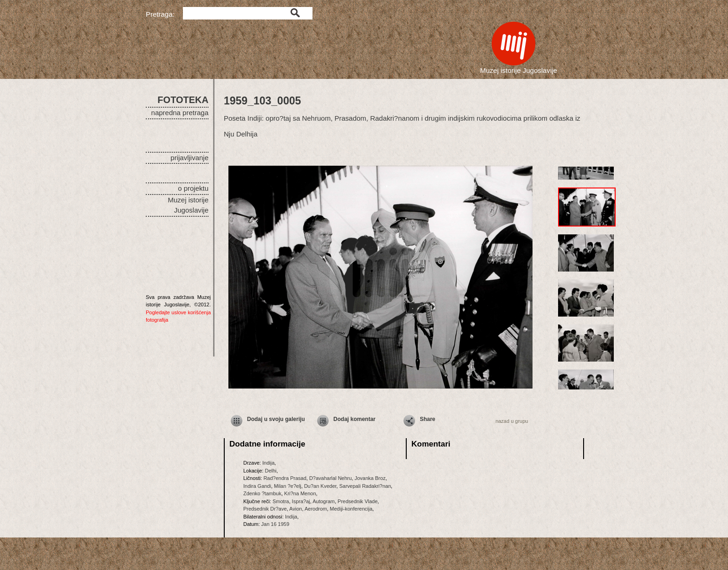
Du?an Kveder (320, 486)
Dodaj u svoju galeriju (276, 419)
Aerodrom (316, 509)
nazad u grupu (512, 421)
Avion (296, 509)
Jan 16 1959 (276, 524)
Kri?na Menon (300, 493)
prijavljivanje (189, 158)
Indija (268, 463)
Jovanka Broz (370, 478)
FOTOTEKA (183, 100)
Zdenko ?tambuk (262, 493)
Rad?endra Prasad (285, 478)
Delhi (270, 471)
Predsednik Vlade (357, 501)
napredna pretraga (180, 113)
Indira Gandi (257, 486)
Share (427, 419)
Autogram (324, 501)
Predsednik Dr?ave (265, 509)
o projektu (193, 188)
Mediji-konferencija (351, 509)
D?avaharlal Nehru (331, 478)
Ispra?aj (301, 501)
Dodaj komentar (354, 419)
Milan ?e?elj (288, 486)
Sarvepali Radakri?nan (365, 486)
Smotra (281, 501)
